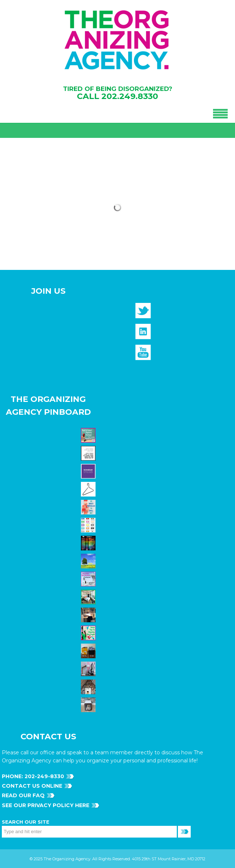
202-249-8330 (44, 776)
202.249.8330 (130, 96)
